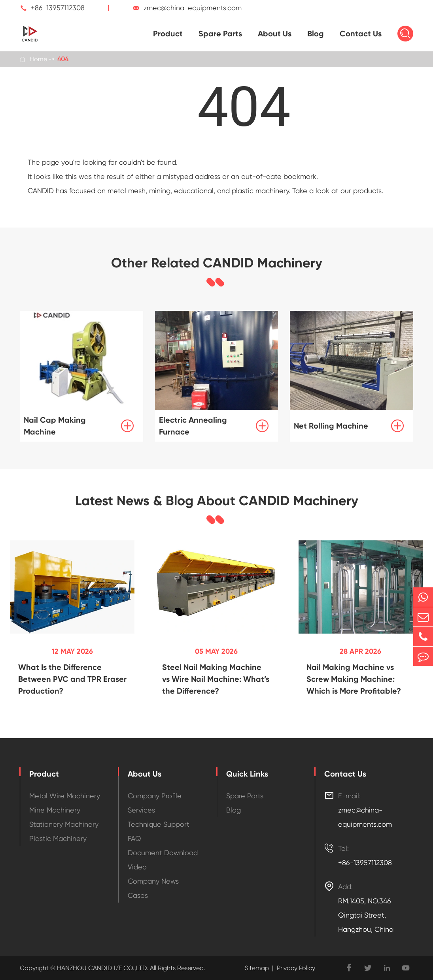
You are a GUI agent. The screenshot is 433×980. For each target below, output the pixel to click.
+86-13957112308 (58, 8)
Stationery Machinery (64, 824)
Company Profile (155, 796)
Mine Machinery (55, 810)
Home (38, 59)
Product (168, 34)
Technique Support (159, 824)
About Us (275, 34)
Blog (316, 34)
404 (63, 59)
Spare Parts (220, 34)
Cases (138, 895)
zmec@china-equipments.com (193, 8)
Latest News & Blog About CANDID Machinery (217, 501)
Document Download (163, 853)
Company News (153, 881)
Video (137, 867)
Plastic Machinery (58, 838)
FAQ (134, 838)
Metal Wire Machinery (65, 796)
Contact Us (361, 34)
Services (141, 810)
